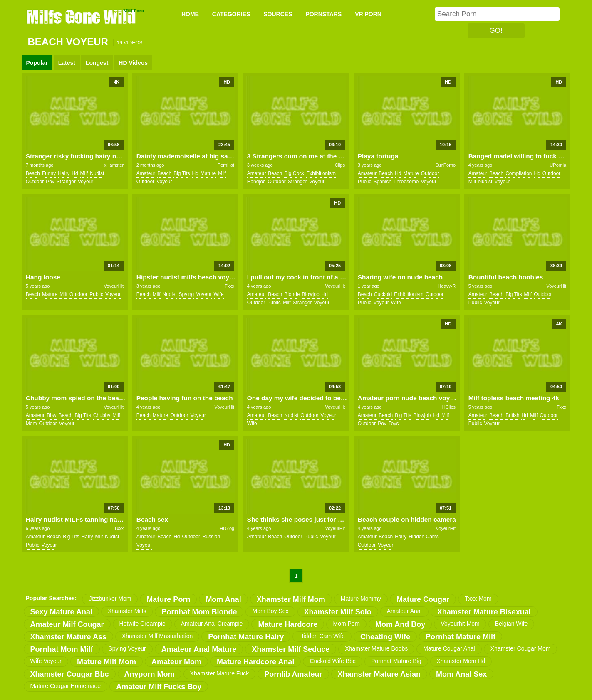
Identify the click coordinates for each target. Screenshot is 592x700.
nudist (97, 173)
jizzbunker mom (110, 599)
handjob (256, 182)
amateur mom (176, 662)
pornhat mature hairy (246, 637)
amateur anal (404, 611)
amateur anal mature (199, 649)
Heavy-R (447, 286)
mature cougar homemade (66, 686)
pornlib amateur (293, 674)
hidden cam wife (322, 636)
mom (31, 424)
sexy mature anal (61, 612)
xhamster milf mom (291, 599)
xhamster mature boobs (376, 648)
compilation (519, 173)
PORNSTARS (323, 14)
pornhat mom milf (62, 649)
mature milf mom (107, 662)
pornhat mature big (396, 661)
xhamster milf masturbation (157, 636)
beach (33, 173)
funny (49, 173)
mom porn (346, 624)
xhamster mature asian (379, 674)
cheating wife (385, 637)
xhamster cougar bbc (70, 674)
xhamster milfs (127, 611)
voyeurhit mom (460, 624)
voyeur (85, 182)
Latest (67, 63)
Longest (97, 63)
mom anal (223, 599)
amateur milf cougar (67, 624)
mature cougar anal (449, 648)
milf (84, 173)
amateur (146, 173)
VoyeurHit (114, 286)
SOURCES (278, 14)
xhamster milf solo (338, 612)
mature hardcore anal (255, 662)
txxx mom (478, 599)
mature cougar (423, 599)
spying (187, 294)
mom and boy (400, 624)
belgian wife (511, 624)
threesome (406, 182)
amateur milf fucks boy (159, 687)
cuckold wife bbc (332, 661)
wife (219, 294)
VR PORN (368, 14)
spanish (382, 182)
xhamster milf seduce (291, 649)
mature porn (168, 599)
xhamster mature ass (68, 637)
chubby (102, 415)
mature (208, 173)
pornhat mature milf (461, 637)
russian (211, 537)
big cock (294, 173)
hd (75, 173)
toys (394, 424)
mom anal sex (461, 674)
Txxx (229, 286)
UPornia (558, 165)
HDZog (227, 528)
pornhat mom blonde (199, 612)
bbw (51, 415)
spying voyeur (127, 648)
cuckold (383, 294)
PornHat (226, 165)
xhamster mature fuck (220, 673)
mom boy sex (270, 611)
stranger (66, 182)
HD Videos (133, 63)
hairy (64, 173)
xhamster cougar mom (521, 648)
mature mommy (361, 599)
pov (50, 182)
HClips (338, 165)
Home (190, 14)
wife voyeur (46, 661)
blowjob (311, 294)
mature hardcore (288, 624)
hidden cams (424, 537)
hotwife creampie (142, 624)
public (365, 182)
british (512, 415)
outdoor (35, 182)
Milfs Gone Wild (82, 16)
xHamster (114, 165)
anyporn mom (150, 674)
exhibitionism (321, 173)
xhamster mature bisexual (484, 612)
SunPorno (445, 165)
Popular (37, 63)
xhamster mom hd (461, 661)
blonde (292, 294)
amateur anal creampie (212, 624)
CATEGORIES (231, 14)
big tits (182, 173)
